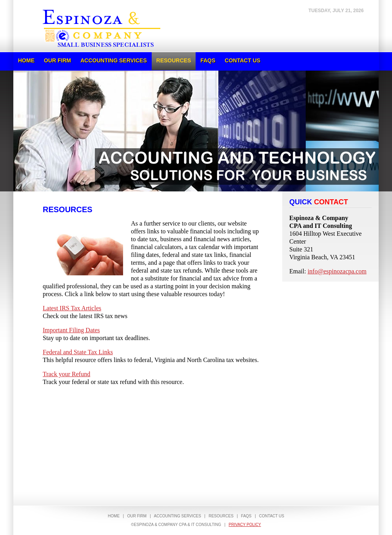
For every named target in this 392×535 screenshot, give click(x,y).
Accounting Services (113, 60)
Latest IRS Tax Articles (72, 308)
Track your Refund (66, 374)
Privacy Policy (245, 525)
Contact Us (242, 60)
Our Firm (57, 60)
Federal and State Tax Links (78, 352)
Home (26, 60)
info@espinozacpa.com (337, 271)
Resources (174, 60)
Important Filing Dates (71, 330)
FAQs (208, 60)
